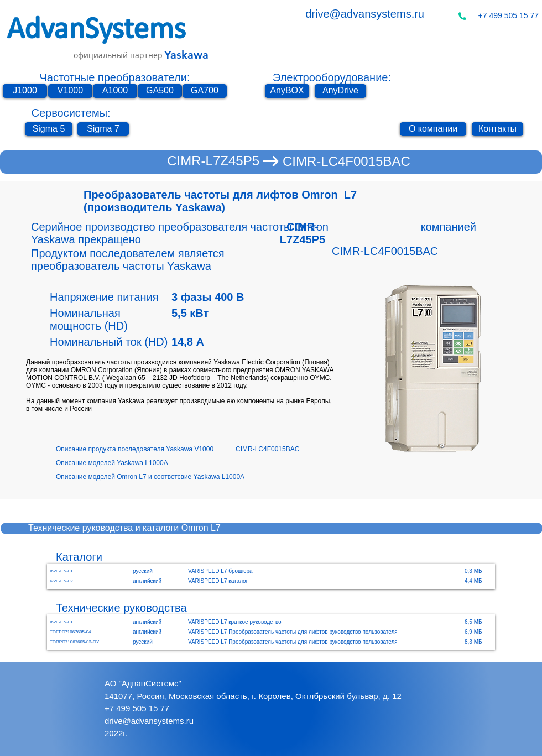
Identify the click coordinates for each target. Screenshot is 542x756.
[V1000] (70, 91)
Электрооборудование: (332, 77)
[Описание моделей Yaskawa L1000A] (128, 463)
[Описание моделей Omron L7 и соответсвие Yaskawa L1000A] (173, 477)
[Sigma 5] (49, 129)
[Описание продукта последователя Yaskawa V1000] (146, 449)
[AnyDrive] (340, 91)
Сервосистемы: (71, 113)
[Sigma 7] (103, 129)
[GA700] (205, 91)
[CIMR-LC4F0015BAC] (346, 161)
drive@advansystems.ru (365, 14)
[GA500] (160, 91)
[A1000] (115, 91)
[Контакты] (497, 129)
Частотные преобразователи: (115, 77)
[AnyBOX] (287, 91)
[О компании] (433, 129)
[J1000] (25, 91)
